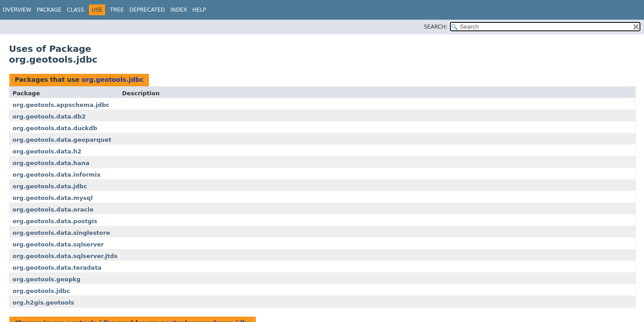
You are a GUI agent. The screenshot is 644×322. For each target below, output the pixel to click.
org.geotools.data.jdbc (50, 186)
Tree (117, 10)
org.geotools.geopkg (47, 279)
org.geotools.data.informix (57, 175)
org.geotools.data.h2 (47, 151)
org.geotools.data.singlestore (61, 233)
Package (49, 10)
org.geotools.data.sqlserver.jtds (65, 256)
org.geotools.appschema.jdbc (61, 105)
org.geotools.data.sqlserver (58, 244)
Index (179, 10)
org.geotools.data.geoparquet (62, 140)
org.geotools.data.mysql (53, 198)
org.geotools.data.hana (51, 163)
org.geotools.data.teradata (57, 268)
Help (199, 10)
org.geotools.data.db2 (49, 117)
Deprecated (147, 10)
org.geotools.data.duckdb (55, 128)
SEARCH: (436, 27)
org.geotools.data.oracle (53, 210)
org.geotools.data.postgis (55, 221)
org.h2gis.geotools (43, 303)
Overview (17, 10)
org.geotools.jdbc (112, 80)
